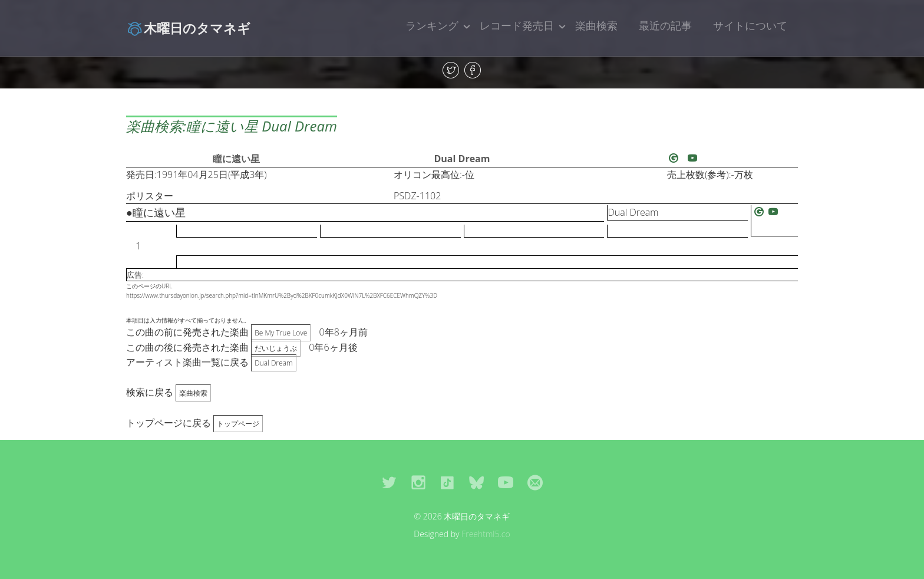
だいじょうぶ (276, 348)
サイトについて (750, 25)
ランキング (432, 25)
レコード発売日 (517, 25)
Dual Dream (462, 159)
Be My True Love (281, 333)
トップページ (238, 424)
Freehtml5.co (486, 534)
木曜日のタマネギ (188, 28)
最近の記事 (665, 25)
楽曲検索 (596, 25)
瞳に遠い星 (236, 159)
